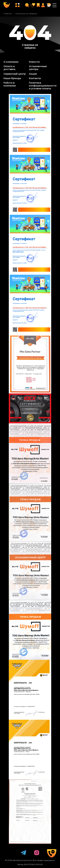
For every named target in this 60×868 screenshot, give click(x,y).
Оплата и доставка (9, 68)
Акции (33, 74)
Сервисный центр (15, 74)
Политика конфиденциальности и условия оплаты (43, 86)
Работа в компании (10, 84)
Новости (34, 62)
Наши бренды (12, 78)
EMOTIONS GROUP (33, 864)
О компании (11, 62)
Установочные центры (38, 68)
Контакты (35, 78)
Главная (8, 14)
